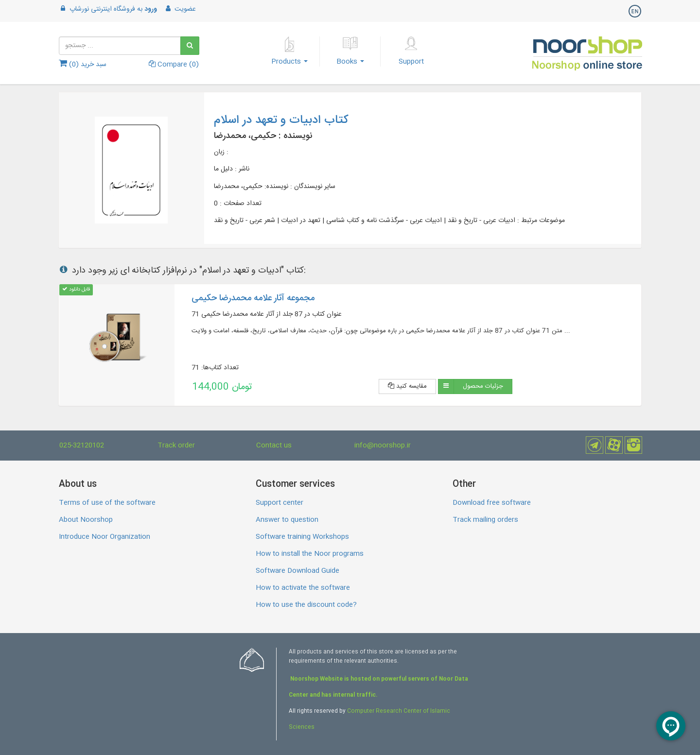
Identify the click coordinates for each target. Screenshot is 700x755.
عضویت (180, 9)
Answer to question (287, 520)
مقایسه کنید (407, 386)
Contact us (274, 446)
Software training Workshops (302, 537)
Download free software (492, 503)
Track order (176, 446)
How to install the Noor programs (310, 554)
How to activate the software (303, 588)
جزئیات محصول (483, 386)
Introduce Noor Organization (105, 537)
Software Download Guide (297, 571)
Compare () (174, 65)
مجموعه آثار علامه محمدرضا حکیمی (253, 298)
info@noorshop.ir (383, 446)
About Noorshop (86, 520)
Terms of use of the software (107, 503)
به (108, 9)
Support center (280, 503)
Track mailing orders (485, 520)
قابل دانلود (76, 289)
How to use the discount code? (306, 605)
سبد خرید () (83, 65)
